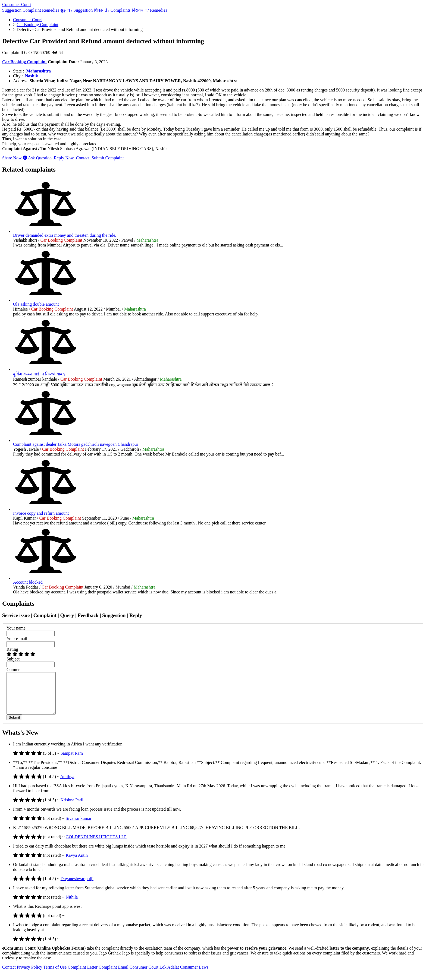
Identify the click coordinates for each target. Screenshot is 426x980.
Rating (12, 649)
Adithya (67, 785)
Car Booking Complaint (24, 62)
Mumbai (113, 309)
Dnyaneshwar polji (77, 887)
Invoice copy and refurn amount (41, 513)
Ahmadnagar (145, 379)
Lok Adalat (169, 975)
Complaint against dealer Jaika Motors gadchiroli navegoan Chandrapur (76, 444)
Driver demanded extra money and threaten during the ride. (65, 235)
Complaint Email (114, 975)
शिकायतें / (113, 10)
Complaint (32, 10)
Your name (16, 628)
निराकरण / (150, 10)
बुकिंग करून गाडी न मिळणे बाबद (39, 374)
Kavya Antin (77, 863)
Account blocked (28, 582)
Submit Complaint (107, 158)
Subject (13, 659)
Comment (15, 670)
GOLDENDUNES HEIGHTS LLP (96, 845)
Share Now (12, 158)
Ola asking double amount (36, 304)
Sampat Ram (72, 761)
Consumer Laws (194, 975)
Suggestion (12, 10)
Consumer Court (17, 4)
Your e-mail (17, 639)
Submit (14, 725)
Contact (82, 158)
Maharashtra (38, 71)
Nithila (72, 905)
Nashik (32, 76)
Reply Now (63, 158)
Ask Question (37, 158)
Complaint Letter (83, 975)
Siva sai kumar (79, 826)
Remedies (51, 10)
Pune (124, 518)
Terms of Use (55, 975)
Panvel (127, 240)
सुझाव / (77, 10)
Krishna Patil (72, 808)
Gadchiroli (130, 449)
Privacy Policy (30, 975)
